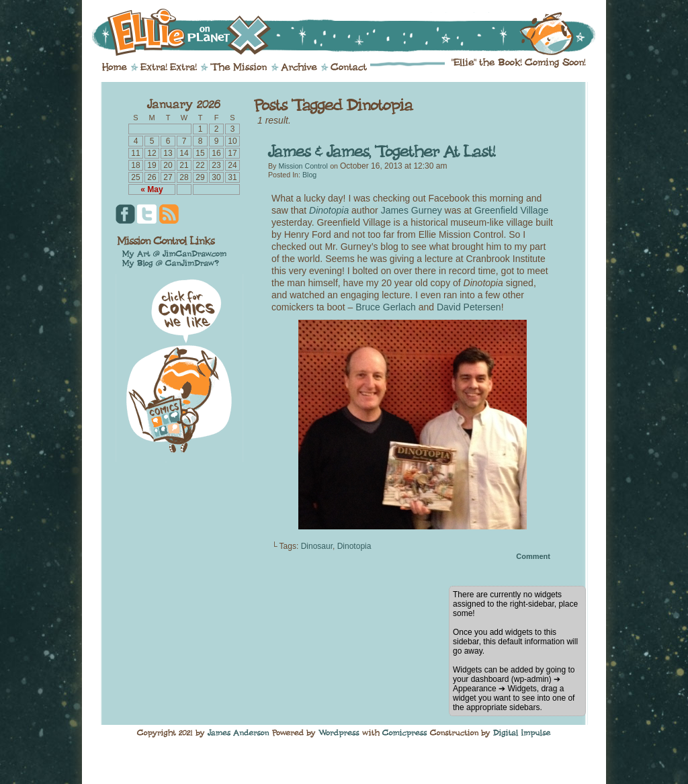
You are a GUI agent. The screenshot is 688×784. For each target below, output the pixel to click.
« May (152, 189)
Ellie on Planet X (353, 32)
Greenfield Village (511, 210)
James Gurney (412, 210)
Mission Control (303, 166)
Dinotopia (329, 210)
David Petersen (469, 307)
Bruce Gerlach (385, 307)
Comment (533, 556)
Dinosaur (317, 546)
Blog (309, 175)
